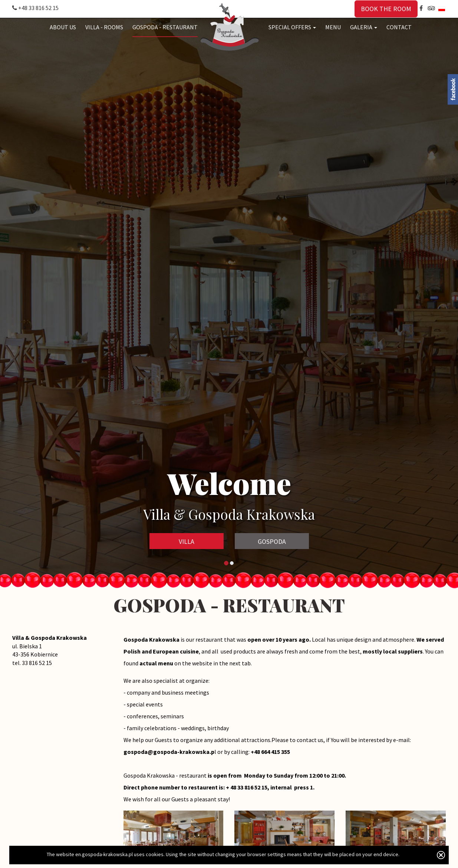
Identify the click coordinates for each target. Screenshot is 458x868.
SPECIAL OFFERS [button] (292, 27)
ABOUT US (63, 27)
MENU (333, 27)
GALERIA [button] (364, 27)
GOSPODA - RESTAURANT (165, 27)
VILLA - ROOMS (104, 27)
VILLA (187, 541)
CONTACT (399, 27)
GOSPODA (272, 541)
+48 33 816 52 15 (35, 8)
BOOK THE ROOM (386, 9)
